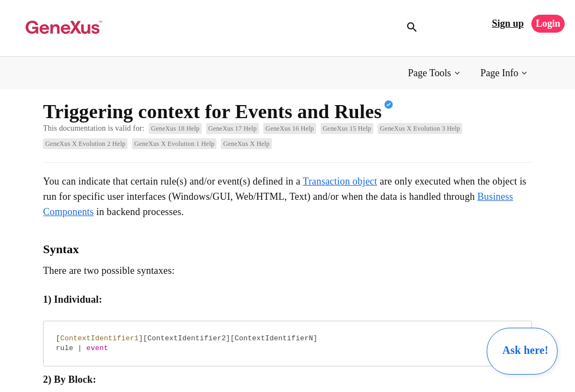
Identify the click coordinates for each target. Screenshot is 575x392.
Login (548, 23)
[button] (435, 73)
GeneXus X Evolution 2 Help (85, 144)
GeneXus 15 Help (347, 128)
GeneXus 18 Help (175, 128)
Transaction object (340, 181)
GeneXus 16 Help (290, 128)
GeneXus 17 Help (232, 128)
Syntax (61, 249)
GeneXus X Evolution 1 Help (174, 144)
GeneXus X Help (246, 144)
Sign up (508, 23)
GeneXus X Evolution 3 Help (420, 128)
